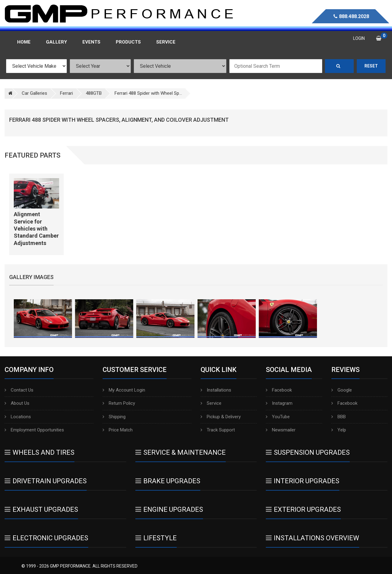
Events (91, 42)
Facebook (279, 390)
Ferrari (66, 93)
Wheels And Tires (40, 452)
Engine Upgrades (169, 509)
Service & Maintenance (181, 452)
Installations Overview (313, 538)
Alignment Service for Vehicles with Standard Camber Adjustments (36, 229)
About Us (17, 403)
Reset (371, 66)
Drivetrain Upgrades (46, 481)
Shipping (114, 417)
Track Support (218, 430)
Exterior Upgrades (303, 509)
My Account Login (124, 390)
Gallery (57, 42)
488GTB (94, 93)
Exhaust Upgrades (41, 509)
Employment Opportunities (34, 430)
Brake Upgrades (168, 481)
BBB (339, 417)
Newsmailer (281, 430)
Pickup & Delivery (221, 417)
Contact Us (19, 390)
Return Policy (119, 403)
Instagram (279, 403)
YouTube (278, 417)
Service (211, 403)
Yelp (339, 430)
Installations (216, 390)
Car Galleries (34, 93)
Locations (18, 417)
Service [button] (166, 42)
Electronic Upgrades (46, 538)
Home (24, 42)
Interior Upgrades (303, 481)
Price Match (118, 430)
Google (342, 390)
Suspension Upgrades (308, 452)
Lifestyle (156, 538)
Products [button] (128, 42)
